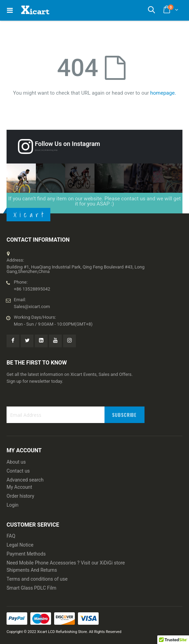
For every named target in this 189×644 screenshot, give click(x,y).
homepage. (163, 93)
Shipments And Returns (32, 570)
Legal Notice (20, 545)
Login (13, 505)
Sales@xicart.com (32, 307)
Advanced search (25, 480)
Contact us (18, 471)
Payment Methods (26, 554)
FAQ (11, 536)
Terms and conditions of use (37, 579)
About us (16, 462)
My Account (19, 487)
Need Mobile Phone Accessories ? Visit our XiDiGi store (66, 563)
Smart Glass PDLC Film (31, 588)
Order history (20, 496)
